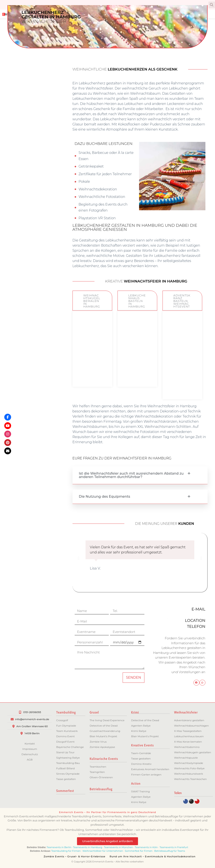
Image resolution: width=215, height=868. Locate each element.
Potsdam (23, 184)
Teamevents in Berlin (59, 847)
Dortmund (22, 257)
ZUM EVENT (92, 374)
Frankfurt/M (21, 221)
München (23, 213)
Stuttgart (23, 228)
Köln (27, 250)
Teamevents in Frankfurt (174, 847)
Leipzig (25, 235)
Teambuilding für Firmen (66, 851)
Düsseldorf (22, 271)
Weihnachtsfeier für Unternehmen (103, 851)
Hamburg (22, 192)
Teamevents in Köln (146, 847)
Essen (26, 264)
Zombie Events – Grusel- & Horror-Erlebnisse (75, 856)
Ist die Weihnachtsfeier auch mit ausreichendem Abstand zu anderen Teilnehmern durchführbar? (131, 475)
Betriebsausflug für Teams (170, 851)
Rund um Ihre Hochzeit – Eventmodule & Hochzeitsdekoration (153, 856)
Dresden (23, 242)
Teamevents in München (119, 847)
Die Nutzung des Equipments (105, 497)
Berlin (26, 177)
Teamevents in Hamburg (88, 847)
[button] (212, 5)
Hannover (22, 206)
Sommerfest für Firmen (139, 851)
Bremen (24, 199)
